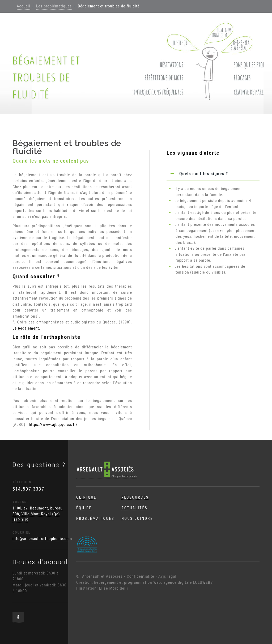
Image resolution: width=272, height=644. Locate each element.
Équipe (84, 508)
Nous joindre (137, 518)
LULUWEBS (203, 582)
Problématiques (95, 518)
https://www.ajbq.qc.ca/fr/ (53, 425)
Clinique (86, 497)
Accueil (24, 6)
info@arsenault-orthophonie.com (42, 539)
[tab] (213, 174)
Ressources (135, 497)
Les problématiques (54, 6)
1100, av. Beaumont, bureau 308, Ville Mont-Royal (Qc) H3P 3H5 (38, 514)
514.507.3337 (28, 489)
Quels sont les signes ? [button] (197, 174)
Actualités (134, 508)
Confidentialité (141, 576)
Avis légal (167, 576)
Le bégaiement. (27, 328)
